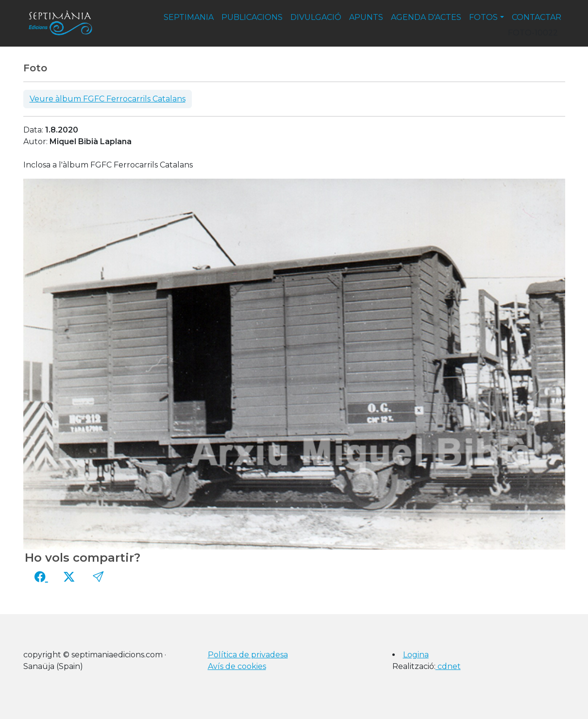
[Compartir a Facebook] (41, 577)
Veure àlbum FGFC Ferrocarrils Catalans (108, 99)
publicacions (252, 17)
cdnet (448, 666)
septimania (189, 17)
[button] (98, 577)
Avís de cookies (237, 666)
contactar (537, 17)
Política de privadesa (248, 655)
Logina (416, 655)
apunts (366, 17)
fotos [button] (483, 17)
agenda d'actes (426, 17)
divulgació (316, 17)
